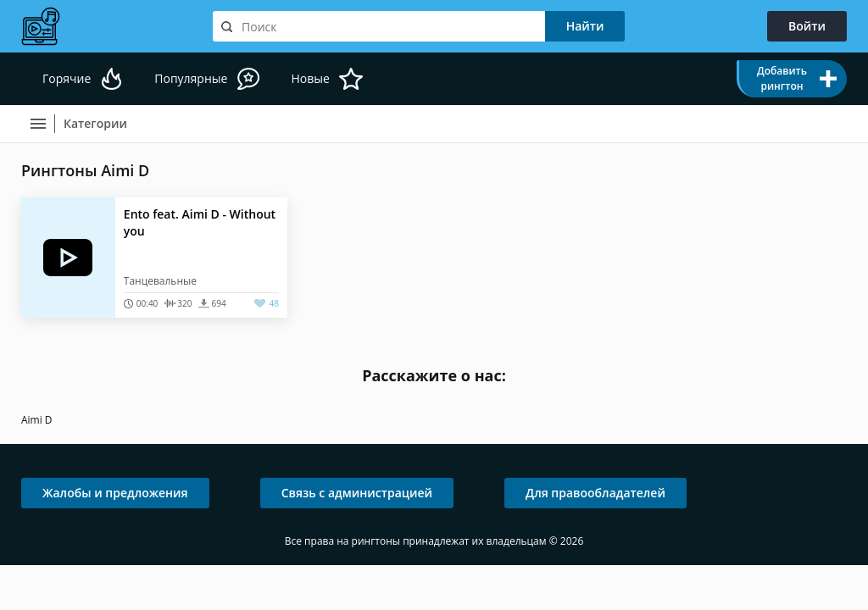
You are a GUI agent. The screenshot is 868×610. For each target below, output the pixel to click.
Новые (310, 78)
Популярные (191, 78)
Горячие (67, 78)
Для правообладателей (595, 493)
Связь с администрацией (357, 493)
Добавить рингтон (782, 78)
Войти (807, 26)
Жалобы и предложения (115, 493)
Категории (95, 123)
